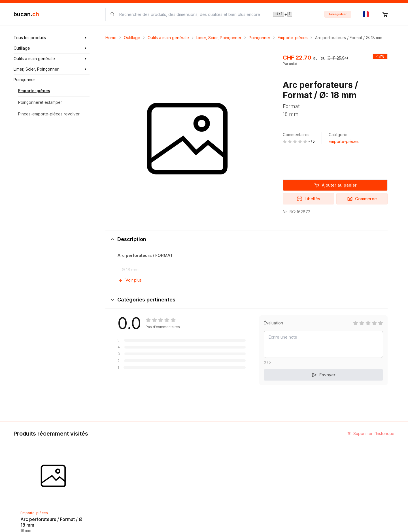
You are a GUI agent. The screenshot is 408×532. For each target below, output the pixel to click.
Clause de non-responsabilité (236, 486)
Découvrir (153, 445)
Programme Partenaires (295, 455)
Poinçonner (260, 38)
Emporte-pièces (34, 91)
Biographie (219, 465)
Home (111, 38)
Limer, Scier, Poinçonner (219, 38)
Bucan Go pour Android (295, 475)
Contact (216, 445)
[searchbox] (193, 14)
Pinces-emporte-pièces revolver (49, 114)
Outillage (132, 38)
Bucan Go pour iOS (291, 465)
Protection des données (231, 496)
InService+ (283, 445)
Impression (219, 455)
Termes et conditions (228, 475)
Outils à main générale (168, 38)
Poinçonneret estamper (40, 102)
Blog (148, 455)
